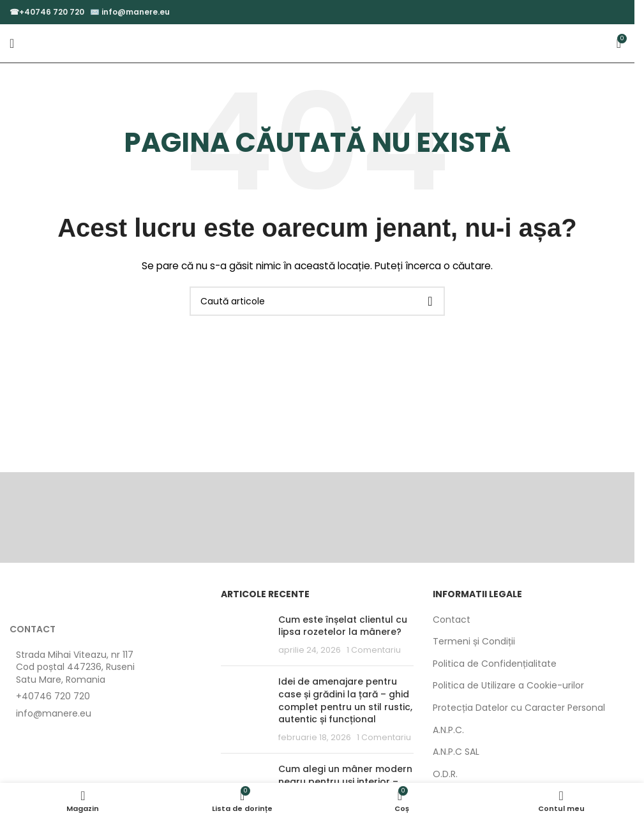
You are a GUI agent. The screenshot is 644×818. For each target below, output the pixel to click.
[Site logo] (318, 43)
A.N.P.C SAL (456, 752)
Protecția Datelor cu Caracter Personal (519, 708)
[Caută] (317, 301)
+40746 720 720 (53, 696)
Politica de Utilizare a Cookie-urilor (508, 686)
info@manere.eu (136, 12)
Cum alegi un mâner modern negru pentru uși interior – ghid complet (345, 781)
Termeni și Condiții (474, 642)
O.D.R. (445, 774)
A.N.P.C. (448, 730)
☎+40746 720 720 (47, 12)
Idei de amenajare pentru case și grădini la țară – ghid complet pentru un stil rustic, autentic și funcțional (345, 700)
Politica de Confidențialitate (495, 664)
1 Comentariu (374, 650)
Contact (452, 620)
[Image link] (80, 599)
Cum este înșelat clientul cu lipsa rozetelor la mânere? (343, 626)
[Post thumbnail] (245, 635)
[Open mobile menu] (12, 43)
